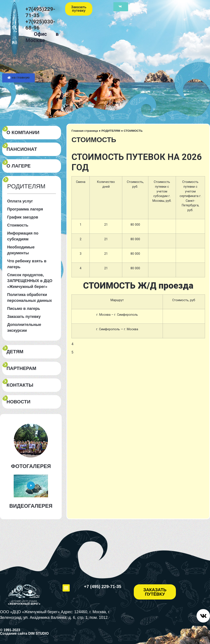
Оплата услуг (20, 201)
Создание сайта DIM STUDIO (24, 633)
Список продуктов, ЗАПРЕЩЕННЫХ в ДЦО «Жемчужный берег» (30, 281)
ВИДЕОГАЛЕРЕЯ (31, 506)
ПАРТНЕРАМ (21, 368)
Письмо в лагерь (24, 309)
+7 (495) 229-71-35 (103, 586)
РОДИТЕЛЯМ (111, 131)
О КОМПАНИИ (23, 133)
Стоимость (18, 225)
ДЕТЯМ (15, 352)
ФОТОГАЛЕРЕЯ (31, 466)
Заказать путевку (24, 317)
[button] (66, 588)
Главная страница (85, 131)
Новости (18, 402)
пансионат (22, 149)
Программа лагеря (25, 209)
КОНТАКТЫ (20, 385)
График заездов (23, 217)
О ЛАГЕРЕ (19, 166)
